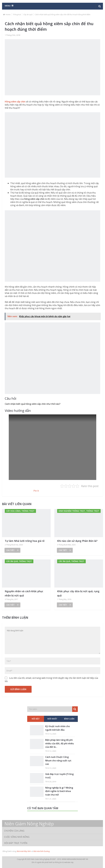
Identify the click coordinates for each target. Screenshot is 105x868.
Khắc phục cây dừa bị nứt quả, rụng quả (78, 593)
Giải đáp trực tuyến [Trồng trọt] (59, 776)
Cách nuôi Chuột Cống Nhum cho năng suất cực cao (58, 760)
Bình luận (69, 719)
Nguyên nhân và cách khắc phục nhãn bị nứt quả (24, 593)
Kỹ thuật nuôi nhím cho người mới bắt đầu (58, 728)
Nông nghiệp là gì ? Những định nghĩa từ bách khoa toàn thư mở (59, 791)
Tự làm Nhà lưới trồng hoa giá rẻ (25, 541)
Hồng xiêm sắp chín (15, 102)
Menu (8, 6)
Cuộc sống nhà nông (17, 837)
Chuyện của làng (14, 831)
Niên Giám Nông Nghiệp (29, 824)
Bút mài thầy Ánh (24, 851)
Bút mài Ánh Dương (42, 851)
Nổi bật (36, 719)
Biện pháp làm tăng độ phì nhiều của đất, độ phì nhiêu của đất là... (60, 743)
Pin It (36, 491)
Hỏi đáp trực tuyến (16, 843)
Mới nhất (52, 719)
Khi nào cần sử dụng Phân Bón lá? (77, 541)
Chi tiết (12, 550)
